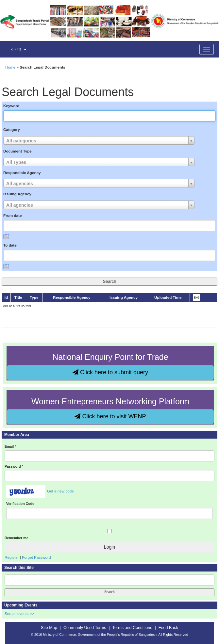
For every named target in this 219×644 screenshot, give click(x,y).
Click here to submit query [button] (110, 372)
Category (12, 129)
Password (14, 466)
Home (10, 67)
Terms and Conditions (132, 628)
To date (10, 245)
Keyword (11, 106)
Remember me (16, 538)
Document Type (17, 151)
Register (12, 557)
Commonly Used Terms (85, 628)
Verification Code (20, 504)
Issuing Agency (17, 194)
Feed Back (168, 628)
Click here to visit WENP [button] (110, 416)
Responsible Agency (22, 173)
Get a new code (60, 491)
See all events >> (19, 613)
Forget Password (36, 557)
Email (10, 446)
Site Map (49, 628)
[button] (15, 50)
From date (13, 215)
